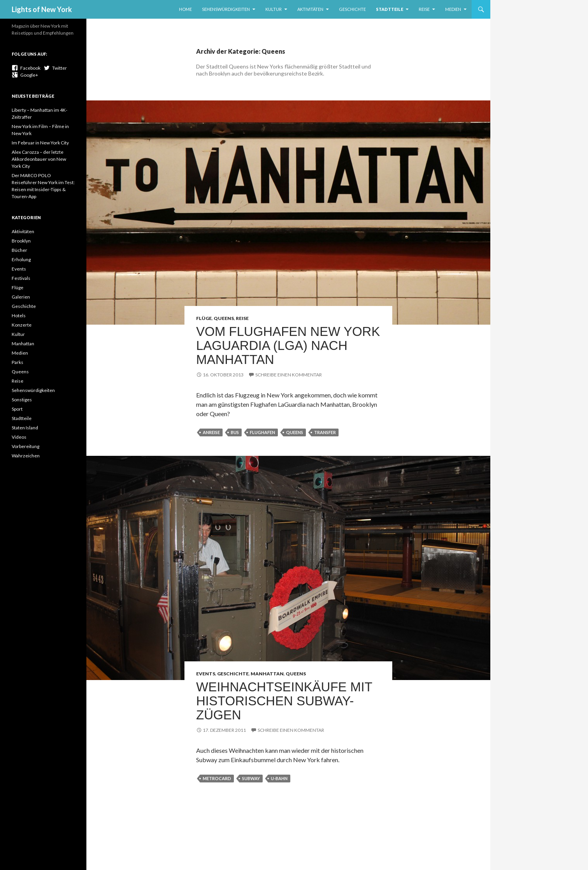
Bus (235, 432)
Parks (18, 362)
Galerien (21, 297)
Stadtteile (390, 9)
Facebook (26, 68)
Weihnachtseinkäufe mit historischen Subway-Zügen (284, 701)
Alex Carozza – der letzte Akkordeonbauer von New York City (39, 159)
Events (206, 674)
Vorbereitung (25, 446)
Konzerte (22, 325)
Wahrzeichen (26, 456)
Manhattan (267, 674)
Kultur (274, 9)
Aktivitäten (310, 9)
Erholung (21, 259)
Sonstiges (22, 400)
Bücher (19, 250)
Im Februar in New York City (40, 143)
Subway (251, 778)
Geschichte (352, 9)
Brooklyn (21, 241)
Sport (17, 409)
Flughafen (262, 432)
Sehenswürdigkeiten (226, 9)
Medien (453, 9)
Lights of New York (42, 9)
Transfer (325, 432)
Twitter (55, 68)
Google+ (25, 75)
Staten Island (25, 428)
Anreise (211, 432)
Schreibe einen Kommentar (289, 375)
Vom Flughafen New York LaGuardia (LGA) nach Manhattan (288, 345)
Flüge (204, 318)
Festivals (21, 278)
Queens (224, 318)
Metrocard (217, 778)
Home (185, 9)
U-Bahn (279, 778)
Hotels (19, 315)
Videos (19, 437)
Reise (424, 9)
